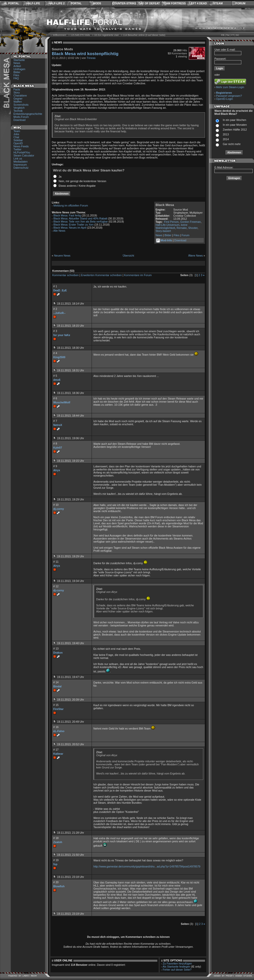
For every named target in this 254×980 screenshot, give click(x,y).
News (17, 63)
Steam (218, 3)
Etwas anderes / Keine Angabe (77, 186)
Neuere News (62, 256)
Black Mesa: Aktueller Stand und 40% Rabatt (80, 218)
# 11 (56, 562)
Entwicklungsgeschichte (28, 114)
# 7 (55, 421)
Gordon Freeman (190, 222)
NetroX (58, 425)
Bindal (57, 686)
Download (19, 120)
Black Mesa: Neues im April (70, 228)
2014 (226, 139)
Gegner (18, 99)
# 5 (55, 376)
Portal (76, 3)
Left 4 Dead (198, 3)
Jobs (16, 134)
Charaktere (20, 96)
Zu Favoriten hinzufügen (177, 963)
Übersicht (128, 256)
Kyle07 (58, 448)
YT (232, 35)
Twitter (17, 149)
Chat (16, 137)
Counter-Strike (124, 3)
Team (17, 131)
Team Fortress (174, 3)
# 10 (56, 505)
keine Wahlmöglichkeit (172, 226)
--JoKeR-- (59, 313)
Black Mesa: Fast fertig (67, 215)
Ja (60, 177)
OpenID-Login (225, 99)
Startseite (19, 60)
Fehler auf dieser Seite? (177, 970)
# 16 (56, 727)
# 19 (56, 860)
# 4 (55, 353)
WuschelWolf (62, 402)
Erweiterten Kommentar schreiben (101, 275)
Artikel (17, 66)
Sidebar (18, 140)
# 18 (56, 838)
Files (16, 75)
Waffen (18, 102)
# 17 (56, 750)
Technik (18, 111)
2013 (226, 134)
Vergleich (19, 108)
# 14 (56, 682)
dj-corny (59, 509)
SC (238, 35)
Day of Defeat (149, 3)
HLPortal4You (22, 152)
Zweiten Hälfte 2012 (235, 130)
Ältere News (196, 256)
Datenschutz (21, 168)
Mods (97, 3)
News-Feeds (21, 146)
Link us (18, 159)
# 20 (56, 882)
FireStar (58, 709)
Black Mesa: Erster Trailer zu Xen (74, 225)
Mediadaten (21, 162)
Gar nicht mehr (232, 144)
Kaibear (58, 754)
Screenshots (21, 105)
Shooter (193, 228)
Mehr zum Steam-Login (230, 87)
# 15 (56, 705)
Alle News (59, 231)
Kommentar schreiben (65, 275)
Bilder (17, 72)
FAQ (16, 78)
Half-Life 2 (57, 3)
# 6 (55, 398)
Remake (182, 228)
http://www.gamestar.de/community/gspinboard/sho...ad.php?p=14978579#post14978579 (147, 866)
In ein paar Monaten (235, 125)
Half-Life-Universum (167, 225)
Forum (240, 3)
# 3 (55, 331)
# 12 (56, 586)
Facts (17, 89)
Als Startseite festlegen (176, 967)
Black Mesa (165, 205)
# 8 (55, 444)
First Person (171, 222)
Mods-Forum (21, 117)
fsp (55, 864)
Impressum (20, 165)
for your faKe (62, 335)
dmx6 (57, 380)
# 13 (56, 649)
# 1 (55, 286)
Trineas (91, 58)
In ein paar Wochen (234, 120)
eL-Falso (59, 731)
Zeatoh (58, 842)
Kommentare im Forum (138, 275)
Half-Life (33, 3)
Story (17, 92)
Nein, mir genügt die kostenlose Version (82, 181)
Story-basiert (163, 231)
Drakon (58, 653)
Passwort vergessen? (229, 96)
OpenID (18, 143)
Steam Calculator (24, 155)
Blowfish (59, 886)
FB (223, 35)
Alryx (57, 470)
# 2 (55, 309)
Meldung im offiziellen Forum (71, 206)
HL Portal (11, 3)
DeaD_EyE (60, 290)
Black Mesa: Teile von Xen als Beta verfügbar (81, 222)
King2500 (59, 357)
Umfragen (19, 69)
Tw (228, 35)
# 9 (55, 466)
